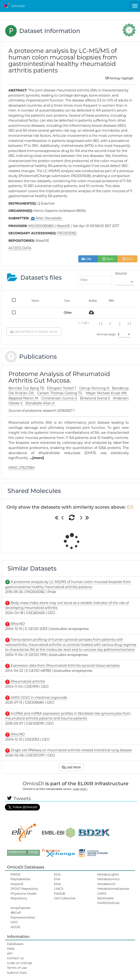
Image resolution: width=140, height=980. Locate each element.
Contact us (15, 958)
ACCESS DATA (20, 248)
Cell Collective (65, 898)
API (10, 953)
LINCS (59, 889)
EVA (57, 879)
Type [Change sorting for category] (67, 301)
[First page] (101, 323)
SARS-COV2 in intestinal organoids (38, 698)
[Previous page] (110, 323)
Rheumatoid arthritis (27, 681)
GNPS (102, 893)
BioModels (105, 898)
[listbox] (125, 282)
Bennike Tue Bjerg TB (27, 388)
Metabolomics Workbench (108, 881)
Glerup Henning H (95, 388)
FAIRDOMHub (108, 903)
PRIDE (16, 874)
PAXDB (60, 893)
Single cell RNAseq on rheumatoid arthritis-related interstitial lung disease (71, 750)
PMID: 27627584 (22, 468)
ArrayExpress (21, 908)
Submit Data (17, 973)
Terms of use (17, 968)
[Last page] (129, 323)
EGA (57, 874)
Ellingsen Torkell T (62, 388)
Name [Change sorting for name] (35, 301)
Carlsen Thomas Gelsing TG (60, 393)
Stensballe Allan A (40, 403)
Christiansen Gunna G (60, 398)
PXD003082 (67, 233)
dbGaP (16, 912)
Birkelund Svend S (95, 398)
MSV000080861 (41, 226)
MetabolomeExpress (113, 889)
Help (11, 948)
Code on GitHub (20, 963)
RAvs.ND (17, 624)
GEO (14, 922)
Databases (15, 944)
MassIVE (17, 884)
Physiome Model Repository (23, 896)
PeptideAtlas (20, 879)
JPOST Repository (24, 889)
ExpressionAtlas (23, 917)
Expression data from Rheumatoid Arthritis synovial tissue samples (65, 665)
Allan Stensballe (46, 218)
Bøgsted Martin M (24, 398)
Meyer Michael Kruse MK (107, 393)
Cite (88, 259)
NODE (15, 927)
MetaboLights (108, 874)
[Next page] (120, 323)
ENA (57, 884)
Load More (71, 767)
